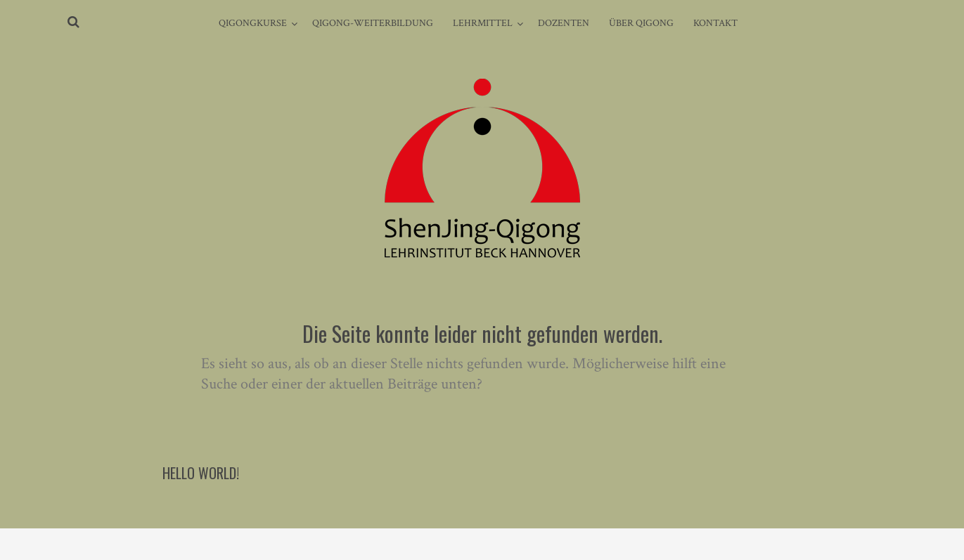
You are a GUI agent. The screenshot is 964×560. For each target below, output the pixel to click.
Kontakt (715, 23)
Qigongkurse (253, 23)
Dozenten (564, 23)
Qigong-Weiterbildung (373, 23)
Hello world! (201, 473)
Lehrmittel (483, 23)
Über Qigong (641, 23)
